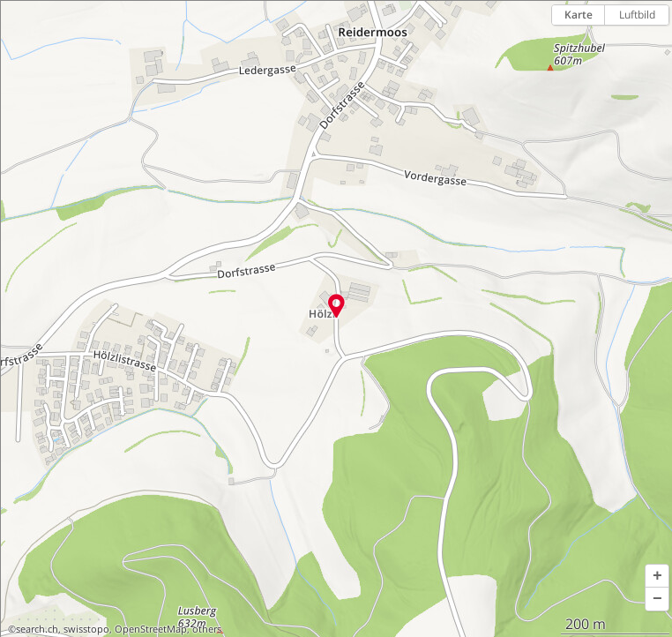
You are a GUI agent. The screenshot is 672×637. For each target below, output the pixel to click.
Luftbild (637, 15)
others (207, 629)
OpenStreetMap (151, 629)
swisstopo (86, 629)
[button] (657, 576)
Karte (579, 15)
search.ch (37, 629)
